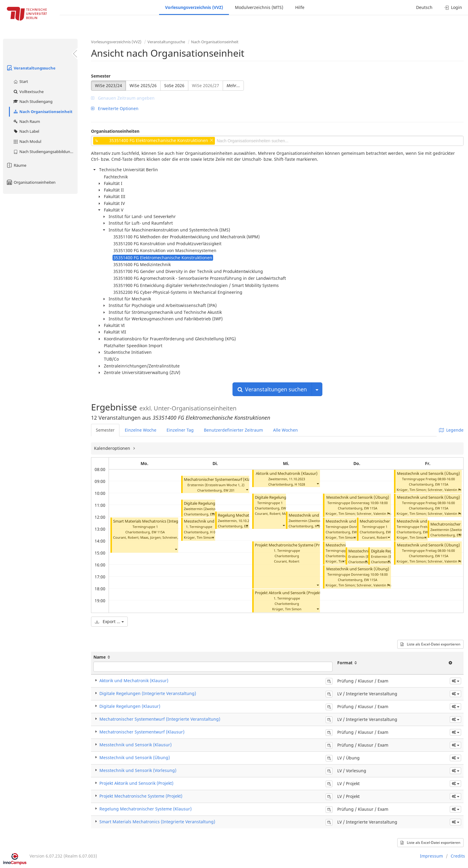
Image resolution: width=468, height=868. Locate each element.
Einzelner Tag (180, 430)
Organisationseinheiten (31, 182)
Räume (16, 165)
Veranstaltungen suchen (272, 389)
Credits (458, 856)
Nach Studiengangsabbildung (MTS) (45, 152)
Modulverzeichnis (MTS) (259, 7)
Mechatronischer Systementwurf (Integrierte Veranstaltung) (160, 719)
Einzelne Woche (141, 430)
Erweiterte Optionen (115, 108)
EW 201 (229, 490)
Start (20, 81)
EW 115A (158, 532)
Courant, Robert (126, 537)
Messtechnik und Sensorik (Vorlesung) (138, 770)
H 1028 (300, 484)
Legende (451, 430)
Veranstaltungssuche (31, 68)
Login (453, 7)
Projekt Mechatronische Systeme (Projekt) (292, 545)
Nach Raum (26, 121)
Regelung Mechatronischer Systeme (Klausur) (146, 809)
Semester (101, 76)
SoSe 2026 (174, 85)
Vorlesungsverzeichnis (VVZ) (194, 7)
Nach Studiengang (33, 101)
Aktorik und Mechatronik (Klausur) (287, 474)
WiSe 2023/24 (108, 85)
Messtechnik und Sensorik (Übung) (358, 497)
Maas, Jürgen (150, 537)
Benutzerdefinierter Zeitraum (233, 430)
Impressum (431, 856)
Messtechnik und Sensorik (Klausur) (136, 745)
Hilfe (300, 7)
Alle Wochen (285, 430)
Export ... (109, 621)
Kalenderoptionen (113, 448)
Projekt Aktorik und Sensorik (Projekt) (289, 593)
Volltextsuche (28, 92)
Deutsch (424, 7)
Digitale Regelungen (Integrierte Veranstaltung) (148, 693)
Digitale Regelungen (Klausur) (210, 503)
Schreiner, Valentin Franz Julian (381, 513)
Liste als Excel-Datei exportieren (430, 644)
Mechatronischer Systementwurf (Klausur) (222, 479)
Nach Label (26, 131)
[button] (176, 549)
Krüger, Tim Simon (198, 537)
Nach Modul (27, 141)
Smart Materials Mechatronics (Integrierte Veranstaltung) (164, 521)
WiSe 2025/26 (143, 85)
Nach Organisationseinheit (43, 112)
